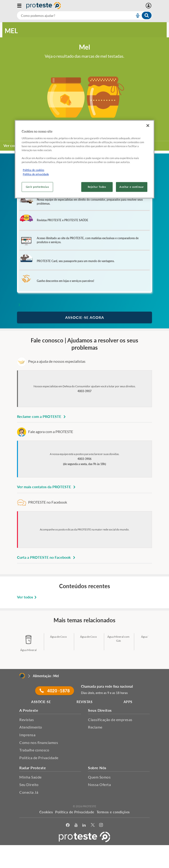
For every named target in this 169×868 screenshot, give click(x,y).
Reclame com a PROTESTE (42, 416)
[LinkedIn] (84, 825)
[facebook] (68, 825)
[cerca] (70, 15)
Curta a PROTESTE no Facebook (47, 557)
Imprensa (27, 735)
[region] (84, 159)
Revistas (27, 720)
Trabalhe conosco (34, 750)
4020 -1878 (55, 691)
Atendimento (31, 727)
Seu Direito (29, 784)
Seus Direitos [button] (100, 710)
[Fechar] (148, 126)
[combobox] (84, 15)
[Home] (22, 676)
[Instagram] (101, 825)
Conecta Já (29, 792)
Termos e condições (113, 812)
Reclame (95, 727)
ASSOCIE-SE (41, 702)
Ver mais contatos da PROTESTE (47, 487)
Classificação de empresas (110, 720)
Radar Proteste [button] (33, 768)
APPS (128, 702)
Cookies (46, 812)
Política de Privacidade (39, 758)
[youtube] (76, 825)
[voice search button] (136, 15)
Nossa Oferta (99, 784)
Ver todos (27, 597)
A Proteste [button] (29, 710)
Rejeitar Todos (97, 187)
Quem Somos (99, 777)
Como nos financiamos (39, 742)
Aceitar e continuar (132, 187)
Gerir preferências (37, 187)
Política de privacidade (36, 174)
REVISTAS (84, 702)
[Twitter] (93, 825)
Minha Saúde (30, 777)
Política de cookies (34, 170)
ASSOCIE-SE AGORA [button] (85, 317)
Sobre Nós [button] (97, 768)
